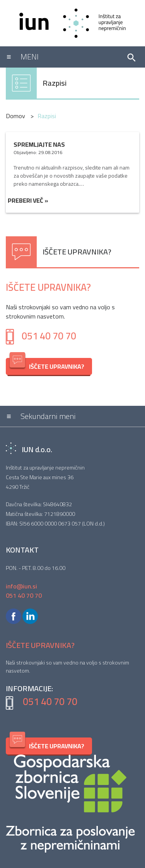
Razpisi (55, 83)
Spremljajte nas (39, 144)
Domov (16, 116)
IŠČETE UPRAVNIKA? (47, 365)
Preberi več (28, 200)
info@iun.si (21, 586)
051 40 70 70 (49, 336)
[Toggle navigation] (63, 57)
